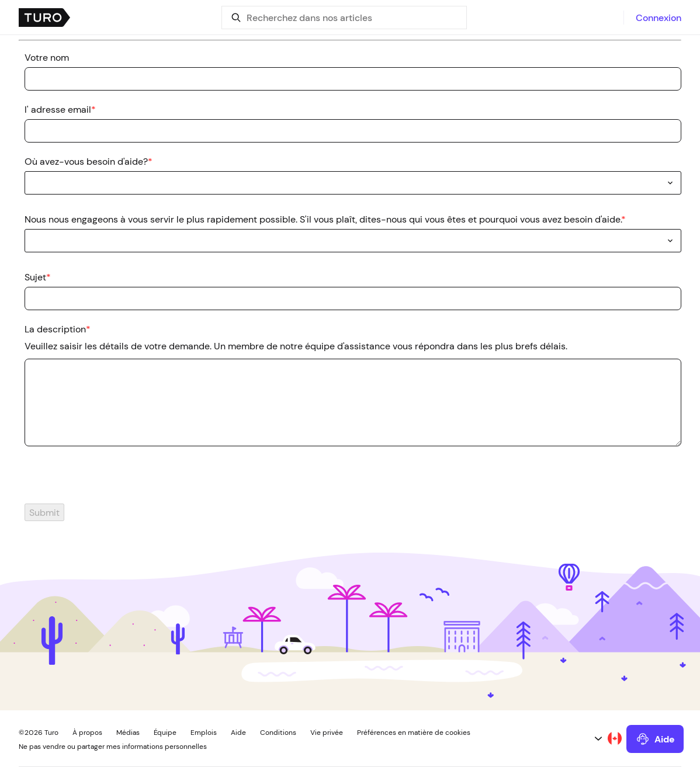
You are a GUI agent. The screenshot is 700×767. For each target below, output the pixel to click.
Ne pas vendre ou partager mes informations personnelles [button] (113, 747)
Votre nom (47, 57)
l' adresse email (60, 109)
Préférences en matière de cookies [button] (414, 733)
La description (58, 329)
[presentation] (108, 481)
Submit (44, 512)
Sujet (38, 277)
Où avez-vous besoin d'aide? (89, 161)
